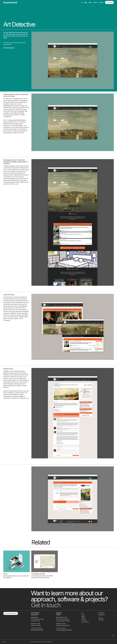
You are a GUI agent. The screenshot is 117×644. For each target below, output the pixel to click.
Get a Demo (109, 2)
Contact (101, 2)
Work (86, 2)
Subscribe (11, 613)
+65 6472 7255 (61, 628)
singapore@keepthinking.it (64, 630)
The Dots (101, 620)
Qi (82, 2)
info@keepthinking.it (37, 630)
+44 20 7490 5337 (37, 628)
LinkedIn (101, 618)
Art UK (26, 36)
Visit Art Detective (9, 48)
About (95, 2)
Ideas (90, 2)
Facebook (101, 613)
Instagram (101, 615)
